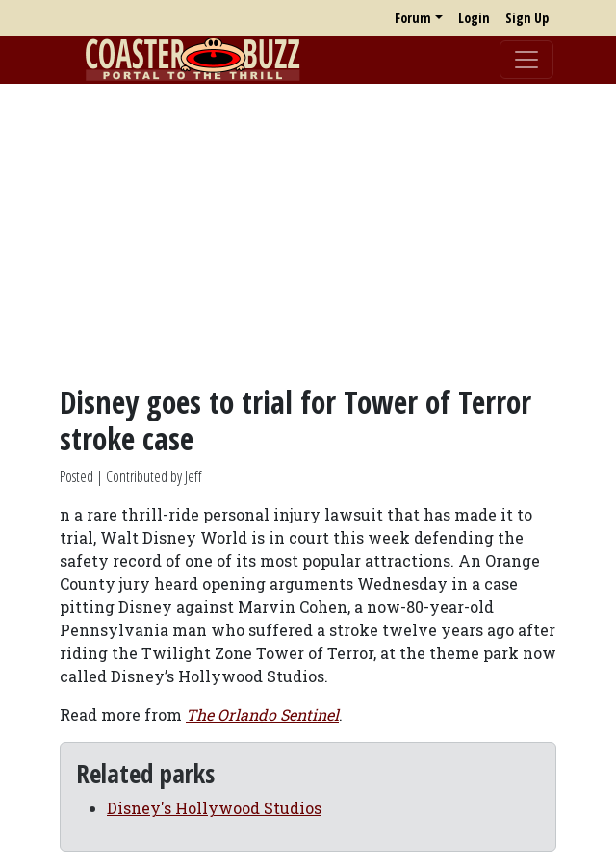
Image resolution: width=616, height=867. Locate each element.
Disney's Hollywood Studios (214, 808)
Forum (413, 18)
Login (474, 18)
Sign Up (527, 18)
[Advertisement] (308, 234)
